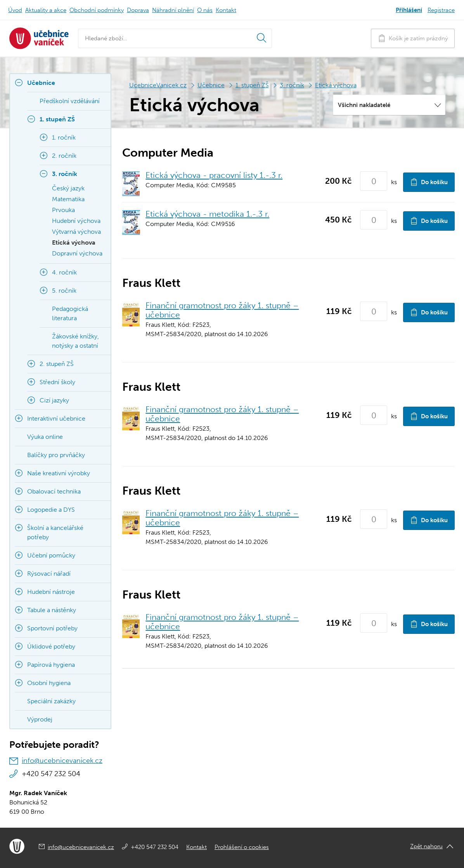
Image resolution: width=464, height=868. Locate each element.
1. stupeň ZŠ (252, 85)
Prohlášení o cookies (242, 847)
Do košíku (429, 182)
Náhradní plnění (173, 10)
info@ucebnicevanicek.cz (62, 761)
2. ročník (64, 156)
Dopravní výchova (77, 253)
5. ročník (64, 291)
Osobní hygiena (49, 683)
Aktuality (46, 10)
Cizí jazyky (54, 400)
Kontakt (226, 10)
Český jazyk (68, 188)
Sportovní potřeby (52, 628)
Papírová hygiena (51, 665)
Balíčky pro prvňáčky (56, 455)
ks (394, 182)
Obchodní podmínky (97, 10)
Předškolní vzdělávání (70, 101)
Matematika (68, 199)
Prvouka (63, 210)
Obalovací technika (54, 491)
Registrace (441, 10)
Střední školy (57, 382)
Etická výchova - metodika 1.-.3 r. (207, 214)
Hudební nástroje (51, 592)
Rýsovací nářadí (49, 574)
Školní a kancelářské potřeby (55, 532)
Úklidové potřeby (51, 646)
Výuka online (45, 437)
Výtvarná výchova (76, 232)
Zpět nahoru (426, 846)
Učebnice (211, 85)
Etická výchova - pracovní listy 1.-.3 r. (214, 175)
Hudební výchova (76, 221)
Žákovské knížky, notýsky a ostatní (75, 341)
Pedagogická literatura (70, 313)
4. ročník (64, 272)
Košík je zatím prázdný (413, 38)
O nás (205, 10)
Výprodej (40, 719)
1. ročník (64, 137)
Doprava (138, 10)
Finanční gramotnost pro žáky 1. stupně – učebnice (222, 310)
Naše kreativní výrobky (59, 473)
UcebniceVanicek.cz (158, 85)
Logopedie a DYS (51, 510)
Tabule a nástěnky (52, 610)
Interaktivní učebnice (56, 418)
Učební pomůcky (51, 555)
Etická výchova (336, 85)
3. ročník (292, 85)
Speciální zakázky (51, 701)
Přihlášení (409, 10)
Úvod (15, 10)
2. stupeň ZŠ (57, 364)
